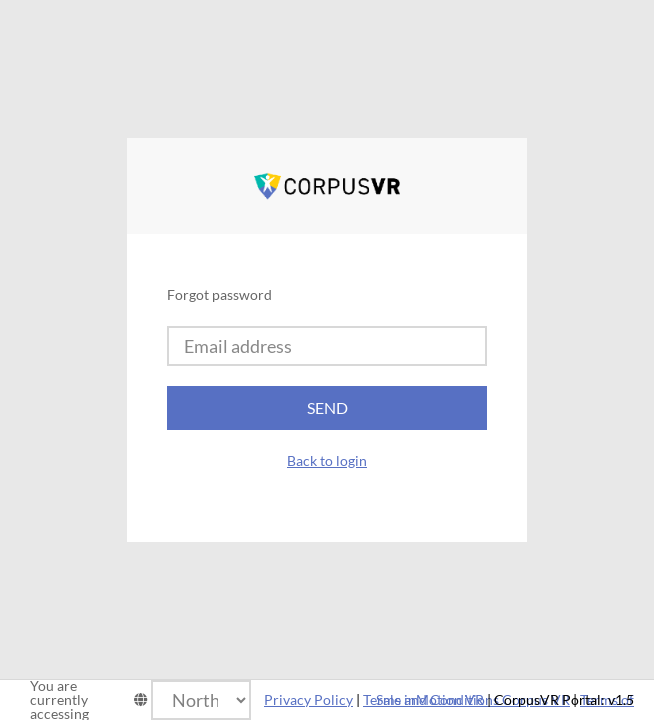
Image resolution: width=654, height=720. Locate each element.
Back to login (327, 460)
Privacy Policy (308, 699)
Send (327, 407)
